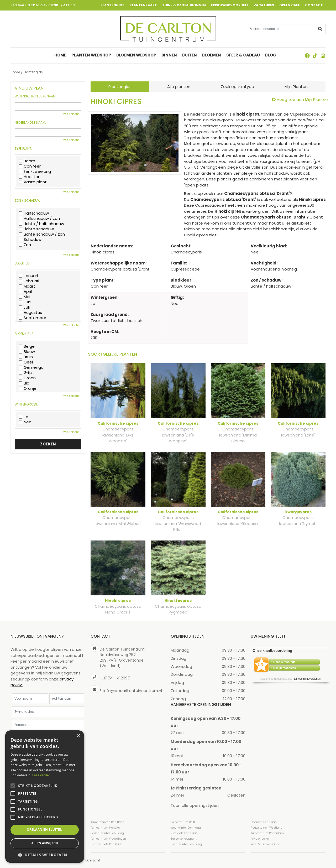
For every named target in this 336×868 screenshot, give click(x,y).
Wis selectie (71, 114)
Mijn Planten (296, 87)
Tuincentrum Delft (183, 822)
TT (315, 56)
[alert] (45, 797)
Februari (29, 281)
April (25, 292)
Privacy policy (260, 838)
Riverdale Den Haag (184, 833)
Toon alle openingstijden (195, 805)
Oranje (28, 388)
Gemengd (31, 367)
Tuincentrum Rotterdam (267, 833)
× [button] (78, 736)
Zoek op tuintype (237, 87)
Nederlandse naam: (30, 123)
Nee (25, 422)
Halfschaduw (34, 213)
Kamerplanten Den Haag (107, 822)
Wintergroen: (26, 404)
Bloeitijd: (22, 263)
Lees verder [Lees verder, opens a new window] (41, 775)
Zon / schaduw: (28, 201)
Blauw (27, 352)
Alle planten (179, 87)
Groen (27, 378)
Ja (23, 417)
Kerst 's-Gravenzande (265, 844)
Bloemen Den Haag (264, 822)
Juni (25, 302)
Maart (27, 286)
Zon (25, 245)
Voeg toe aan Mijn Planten (302, 99)
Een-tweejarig (35, 171)
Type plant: (23, 149)
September (32, 318)
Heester (29, 177)
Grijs (25, 373)
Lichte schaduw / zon (42, 234)
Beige (27, 346)
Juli (24, 307)
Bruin (26, 357)
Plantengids (120, 87)
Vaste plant (33, 182)
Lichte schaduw (36, 229)
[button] (45, 855)
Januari (28, 276)
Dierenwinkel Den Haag (186, 844)
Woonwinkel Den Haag (186, 827)
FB (307, 56)
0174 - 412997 (117, 678)
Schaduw (30, 240)
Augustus (30, 313)
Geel (26, 362)
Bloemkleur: (25, 334)
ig (323, 56)
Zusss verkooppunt (184, 838)
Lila (24, 383)
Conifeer (30, 166)
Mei (24, 297)
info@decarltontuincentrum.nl (133, 690)
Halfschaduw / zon (39, 219)
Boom (27, 161)
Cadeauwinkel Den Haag (107, 833)
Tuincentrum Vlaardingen (108, 838)
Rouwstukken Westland (267, 827)
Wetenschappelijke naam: (36, 96)
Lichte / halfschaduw (41, 224)
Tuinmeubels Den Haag (107, 844)
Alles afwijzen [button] (45, 843)
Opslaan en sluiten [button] (45, 830)
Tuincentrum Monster (105, 827)
